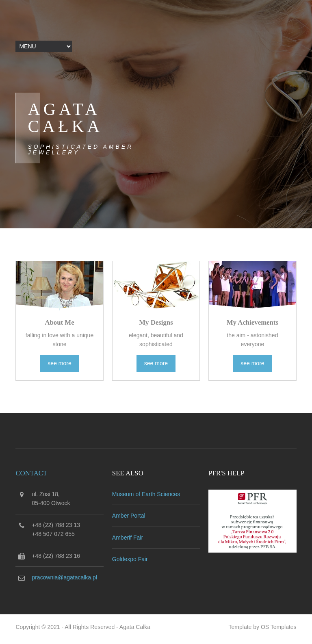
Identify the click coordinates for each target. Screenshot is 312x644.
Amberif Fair (128, 538)
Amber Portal (129, 516)
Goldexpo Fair (130, 559)
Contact (31, 473)
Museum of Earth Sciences (146, 494)
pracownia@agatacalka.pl (64, 577)
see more (59, 363)
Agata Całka (135, 627)
